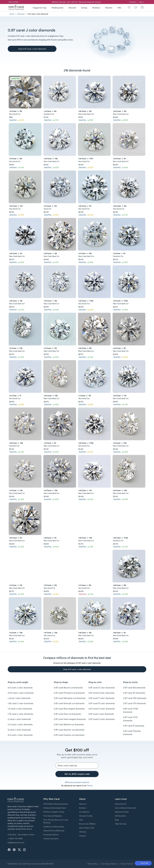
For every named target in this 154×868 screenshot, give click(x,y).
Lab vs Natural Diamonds (125, 808)
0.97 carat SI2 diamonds (134, 688)
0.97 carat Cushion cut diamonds (69, 735)
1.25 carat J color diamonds (20, 703)
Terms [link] (90, 785)
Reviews (83, 808)
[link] (13, 2)
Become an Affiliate (87, 824)
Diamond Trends (122, 812)
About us (83, 804)
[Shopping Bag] (142, 8)
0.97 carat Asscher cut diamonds (69, 730)
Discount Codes (86, 816)
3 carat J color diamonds (19, 730)
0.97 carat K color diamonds (101, 719)
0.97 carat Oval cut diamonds (67, 714)
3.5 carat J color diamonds (20, 735)
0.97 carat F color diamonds (101, 698)
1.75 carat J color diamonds (20, 714)
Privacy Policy (93, 864)
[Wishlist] (136, 8)
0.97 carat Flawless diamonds (132, 733)
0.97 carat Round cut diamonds (68, 688)
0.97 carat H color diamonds (102, 709)
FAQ (81, 820)
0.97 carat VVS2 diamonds (131, 710)
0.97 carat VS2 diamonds (135, 698)
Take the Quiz (121, 824)
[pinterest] (14, 850)
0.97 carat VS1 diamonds (134, 703)
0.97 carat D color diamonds (102, 688)
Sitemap (83, 832)
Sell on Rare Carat (87, 828)
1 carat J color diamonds (19, 698)
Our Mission (84, 812)
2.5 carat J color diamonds (20, 724)
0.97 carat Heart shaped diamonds (70, 719)
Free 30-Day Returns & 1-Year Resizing (56, 821)
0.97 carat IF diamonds (134, 726)
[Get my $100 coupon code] (77, 774)
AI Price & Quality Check (54, 812)
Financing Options (51, 835)
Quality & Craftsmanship (54, 827)
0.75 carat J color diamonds (21, 693)
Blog (117, 820)
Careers (82, 836)
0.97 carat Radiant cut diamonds (69, 724)
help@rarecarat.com (16, 842)
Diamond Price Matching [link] (54, 831)
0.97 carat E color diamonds (101, 693)
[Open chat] (143, 863)
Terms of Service (127, 864)
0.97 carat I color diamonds (101, 714)
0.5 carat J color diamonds (20, 688)
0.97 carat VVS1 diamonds (130, 719)
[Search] (129, 8)
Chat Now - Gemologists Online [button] (21, 835)
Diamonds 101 (121, 804)
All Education (120, 816)
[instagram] (24, 850)
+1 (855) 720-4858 (15, 839)
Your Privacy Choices (109, 864)
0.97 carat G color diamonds (102, 703)
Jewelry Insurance (51, 839)
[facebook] (9, 850)
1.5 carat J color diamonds (20, 709)
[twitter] (19, 850)
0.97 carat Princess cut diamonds (69, 693)
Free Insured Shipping (52, 816)
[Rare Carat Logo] (16, 8)
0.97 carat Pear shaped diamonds (69, 709)
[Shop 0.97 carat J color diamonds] (32, 49)
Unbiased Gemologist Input (55, 808)
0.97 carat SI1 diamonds (134, 693)
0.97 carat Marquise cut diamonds (70, 698)
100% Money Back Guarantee (56, 804)
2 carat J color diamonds (19, 719)
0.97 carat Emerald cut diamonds (69, 703)
